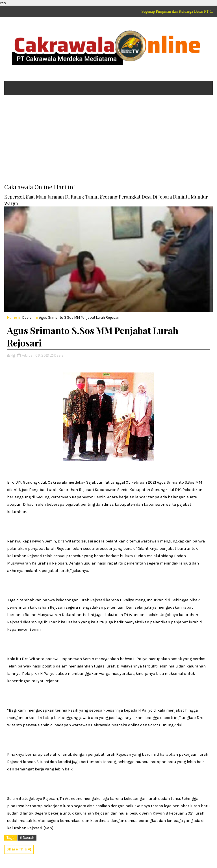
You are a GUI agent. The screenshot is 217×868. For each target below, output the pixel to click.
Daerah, (60, 355)
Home (12, 317)
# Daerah (27, 838)
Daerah (28, 317)
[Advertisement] (108, 143)
